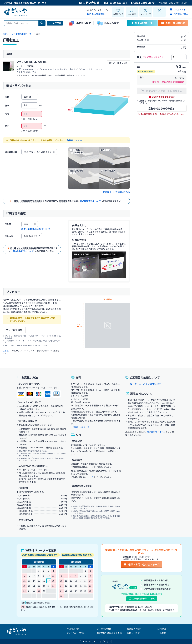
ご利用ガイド (73, 629)
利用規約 (162, 629)
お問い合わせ (89, 3)
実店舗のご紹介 (134, 629)
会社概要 (162, 633)
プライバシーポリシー (77, 633)
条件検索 (55, 23)
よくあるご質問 (104, 629)
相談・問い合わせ (173, 23)
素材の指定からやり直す (162, 108)
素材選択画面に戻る (118, 63)
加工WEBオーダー (142, 23)
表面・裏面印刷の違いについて (36, 229)
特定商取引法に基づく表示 (109, 633)
